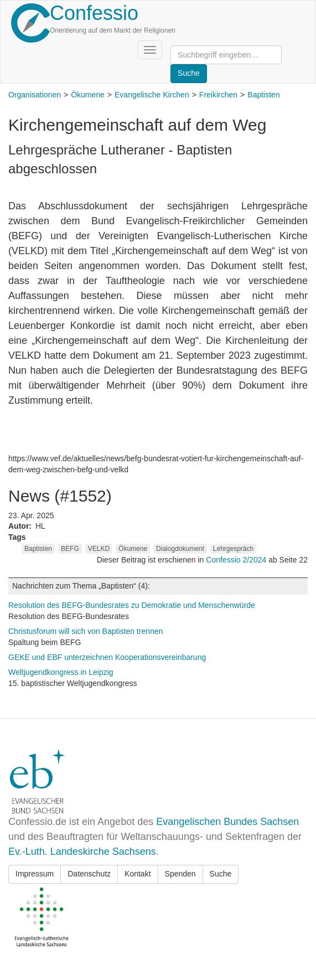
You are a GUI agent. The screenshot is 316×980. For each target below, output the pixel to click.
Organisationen (35, 95)
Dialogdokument (180, 549)
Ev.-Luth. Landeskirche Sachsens (82, 852)
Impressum (35, 874)
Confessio (94, 13)
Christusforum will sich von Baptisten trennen (86, 631)
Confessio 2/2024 (237, 560)
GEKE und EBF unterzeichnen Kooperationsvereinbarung (107, 657)
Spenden (180, 874)
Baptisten (263, 95)
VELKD (99, 549)
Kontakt (138, 874)
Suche (221, 874)
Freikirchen (218, 95)
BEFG (70, 549)
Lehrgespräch (233, 549)
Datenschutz (89, 874)
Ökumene (88, 95)
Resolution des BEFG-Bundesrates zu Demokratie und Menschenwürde (132, 605)
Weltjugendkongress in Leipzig (61, 672)
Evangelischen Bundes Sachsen (227, 822)
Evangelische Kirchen (152, 95)
